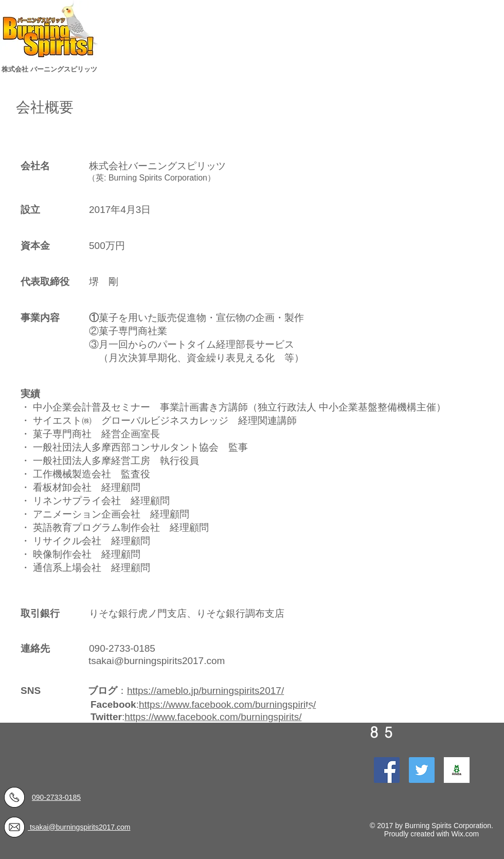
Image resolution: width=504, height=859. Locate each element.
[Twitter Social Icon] (422, 770)
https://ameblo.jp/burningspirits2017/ (205, 691)
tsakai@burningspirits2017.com (157, 661)
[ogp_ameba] (457, 770)
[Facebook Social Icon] (387, 770)
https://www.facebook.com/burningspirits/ (227, 704)
